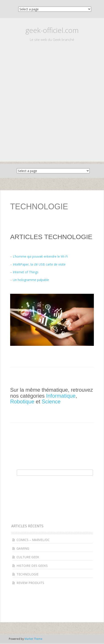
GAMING (23, 548)
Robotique (22, 402)
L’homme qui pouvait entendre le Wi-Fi (40, 256)
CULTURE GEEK (28, 557)
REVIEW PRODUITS (30, 583)
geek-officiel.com (52, 30)
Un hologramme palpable (31, 280)
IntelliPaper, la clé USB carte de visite (39, 264)
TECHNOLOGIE (27, 574)
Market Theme (33, 639)
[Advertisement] (52, 110)
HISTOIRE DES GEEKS (32, 566)
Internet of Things (26, 272)
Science (51, 402)
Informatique (61, 396)
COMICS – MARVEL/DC (33, 540)
